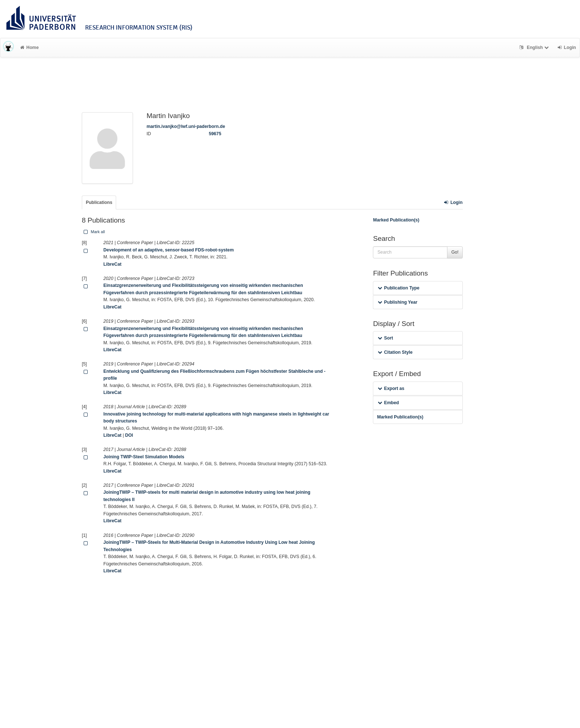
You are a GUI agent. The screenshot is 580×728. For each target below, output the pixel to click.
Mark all (94, 232)
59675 (215, 134)
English (535, 48)
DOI (129, 435)
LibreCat (112, 264)
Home (29, 48)
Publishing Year (397, 302)
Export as (391, 388)
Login (453, 202)
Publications (99, 202)
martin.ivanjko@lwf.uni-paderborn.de (186, 126)
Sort (385, 338)
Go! (455, 252)
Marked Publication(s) (396, 220)
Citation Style (395, 352)
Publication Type (398, 288)
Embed (388, 403)
